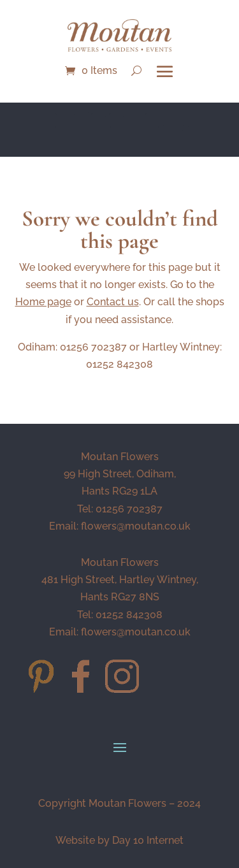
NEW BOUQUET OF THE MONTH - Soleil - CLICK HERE (120, 127)
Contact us (113, 302)
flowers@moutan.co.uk (136, 526)
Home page (43, 302)
